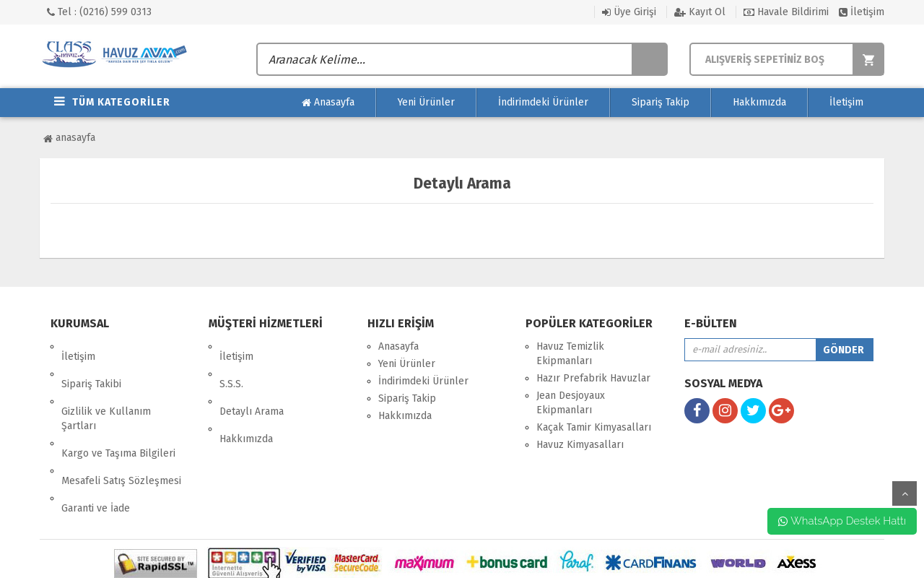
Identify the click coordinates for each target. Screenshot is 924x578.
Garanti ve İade (96, 448)
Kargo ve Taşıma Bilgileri (118, 413)
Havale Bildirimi (786, 12)
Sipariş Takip (661, 102)
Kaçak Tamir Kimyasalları (594, 427)
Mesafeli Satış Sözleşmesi (121, 430)
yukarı (905, 493)
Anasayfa (328, 103)
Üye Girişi (629, 12)
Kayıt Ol (700, 12)
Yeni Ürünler (426, 102)
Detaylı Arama (252, 381)
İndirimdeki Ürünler (543, 102)
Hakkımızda (759, 102)
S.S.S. (231, 364)
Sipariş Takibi (91, 364)
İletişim (862, 12)
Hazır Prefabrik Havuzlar (593, 378)
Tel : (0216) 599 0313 (99, 12)
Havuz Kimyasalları (580, 445)
